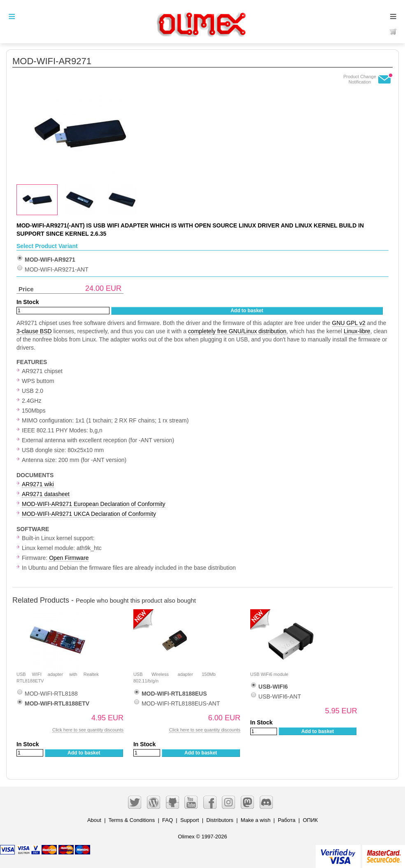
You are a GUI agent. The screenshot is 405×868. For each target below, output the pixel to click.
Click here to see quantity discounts (88, 730)
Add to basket (247, 311)
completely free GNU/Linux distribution (237, 331)
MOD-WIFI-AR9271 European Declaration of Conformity (94, 504)
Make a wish (256, 820)
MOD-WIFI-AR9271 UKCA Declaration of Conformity (89, 514)
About (94, 820)
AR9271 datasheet (46, 494)
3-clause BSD (34, 331)
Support (190, 820)
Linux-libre (357, 331)
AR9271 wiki (38, 484)
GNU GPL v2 (349, 323)
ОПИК (310, 820)
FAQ (168, 820)
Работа (287, 820)
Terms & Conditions (132, 820)
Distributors (220, 820)
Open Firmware (69, 558)
